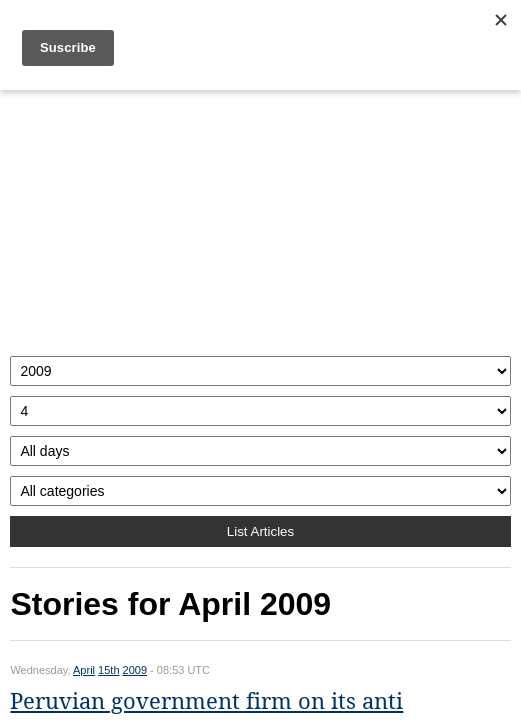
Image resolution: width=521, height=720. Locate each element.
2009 (135, 670)
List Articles (260, 531)
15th (108, 670)
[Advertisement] (260, 218)
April (84, 670)
